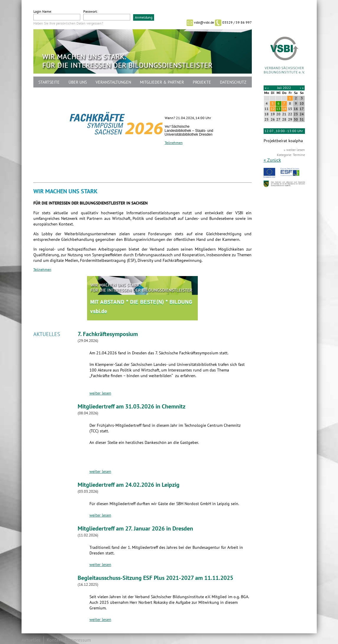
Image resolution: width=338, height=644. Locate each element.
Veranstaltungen (113, 82)
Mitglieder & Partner (162, 82)
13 (278, 109)
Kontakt (54, 640)
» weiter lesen (294, 150)
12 (273, 109)
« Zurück (272, 160)
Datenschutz (233, 82)
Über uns (78, 82)
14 (284, 109)
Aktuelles (31, 640)
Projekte (202, 82)
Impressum (80, 640)
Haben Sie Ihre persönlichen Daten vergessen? (68, 23)
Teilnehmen (174, 143)
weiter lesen (100, 393)
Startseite (49, 82)
